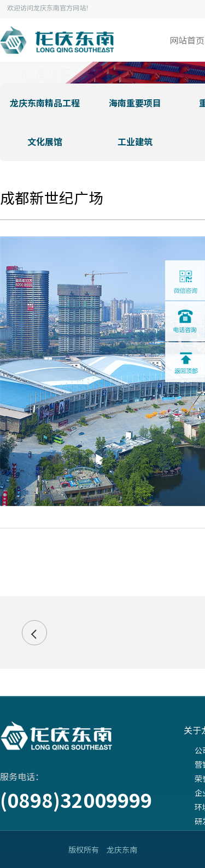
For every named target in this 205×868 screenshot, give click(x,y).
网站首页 (187, 40)
